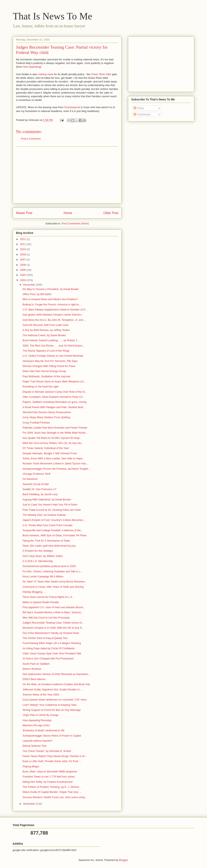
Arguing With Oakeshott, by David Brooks (47, 500)
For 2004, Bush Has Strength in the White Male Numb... (55, 433)
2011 (23, 244)
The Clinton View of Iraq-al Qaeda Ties (45, 638)
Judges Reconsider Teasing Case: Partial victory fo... (53, 623)
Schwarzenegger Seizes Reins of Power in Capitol (52, 736)
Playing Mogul (31, 766)
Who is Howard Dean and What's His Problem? (50, 299)
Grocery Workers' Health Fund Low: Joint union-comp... (55, 797)
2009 (23, 254)
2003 (23, 280)
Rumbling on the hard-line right (40, 387)
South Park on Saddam (36, 664)
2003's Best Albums (34, 679)
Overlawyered (72, 107)
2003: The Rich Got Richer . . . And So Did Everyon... (53, 346)
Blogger (123, 860)
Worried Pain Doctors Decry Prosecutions (47, 412)
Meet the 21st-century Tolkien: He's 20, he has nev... (53, 443)
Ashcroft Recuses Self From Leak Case (45, 325)
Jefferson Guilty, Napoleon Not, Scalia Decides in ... (52, 689)
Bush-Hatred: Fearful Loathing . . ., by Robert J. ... (52, 340)
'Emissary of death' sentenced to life (43, 730)
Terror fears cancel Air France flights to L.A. (48, 597)
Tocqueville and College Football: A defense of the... (53, 530)
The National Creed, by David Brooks (44, 335)
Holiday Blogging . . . (34, 592)
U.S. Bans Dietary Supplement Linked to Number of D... (55, 310)
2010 (23, 249)
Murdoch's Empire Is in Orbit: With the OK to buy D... (53, 628)
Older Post (111, 213)
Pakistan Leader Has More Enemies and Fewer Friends (55, 428)
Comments (142, 114)
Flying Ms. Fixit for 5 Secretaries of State (46, 541)
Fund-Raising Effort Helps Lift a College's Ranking (52, 643)
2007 (23, 260)
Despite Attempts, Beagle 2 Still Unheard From (50, 453)
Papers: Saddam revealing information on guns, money (54, 402)
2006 (23, 265)
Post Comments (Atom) (75, 223)
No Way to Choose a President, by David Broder (51, 289)
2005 (23, 270)
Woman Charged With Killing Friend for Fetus (49, 366)
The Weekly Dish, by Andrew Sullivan (44, 515)
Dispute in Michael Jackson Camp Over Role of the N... (55, 392)
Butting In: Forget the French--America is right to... (52, 304)
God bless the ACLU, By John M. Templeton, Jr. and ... (54, 320)
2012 (23, 239)
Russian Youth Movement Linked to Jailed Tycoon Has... (55, 463)
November (30, 804)
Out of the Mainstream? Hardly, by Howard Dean (51, 633)
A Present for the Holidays (38, 551)
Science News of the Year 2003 (41, 695)
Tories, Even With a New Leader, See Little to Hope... (53, 458)
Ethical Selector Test (34, 746)
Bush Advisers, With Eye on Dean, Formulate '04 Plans (54, 535)
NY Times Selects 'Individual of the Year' (46, 448)
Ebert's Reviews (32, 669)
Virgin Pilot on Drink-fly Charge (40, 715)
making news (45, 74)
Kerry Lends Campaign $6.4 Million (43, 576)
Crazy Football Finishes (36, 423)
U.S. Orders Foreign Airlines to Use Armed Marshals (53, 356)
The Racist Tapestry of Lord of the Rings (46, 351)
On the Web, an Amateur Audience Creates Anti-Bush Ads (56, 684)
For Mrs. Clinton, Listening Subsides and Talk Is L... (52, 571)
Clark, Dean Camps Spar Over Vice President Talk (52, 653)
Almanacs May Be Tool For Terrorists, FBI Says (50, 361)
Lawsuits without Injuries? (37, 741)
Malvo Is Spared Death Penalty (41, 602)
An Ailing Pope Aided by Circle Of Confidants (49, 648)
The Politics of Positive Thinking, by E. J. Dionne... (52, 787)
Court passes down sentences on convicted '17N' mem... (55, 700)
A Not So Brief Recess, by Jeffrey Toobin (46, 330)
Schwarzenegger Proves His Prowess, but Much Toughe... (56, 469)
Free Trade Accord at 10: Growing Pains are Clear (52, 510)
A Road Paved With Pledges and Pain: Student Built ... (54, 407)
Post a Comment (31, 139)
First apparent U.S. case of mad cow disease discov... (54, 607)
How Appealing (32, 67)
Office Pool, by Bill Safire (37, 294)
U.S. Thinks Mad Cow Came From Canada (47, 525)
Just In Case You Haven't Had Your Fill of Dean (50, 505)
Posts (139, 108)
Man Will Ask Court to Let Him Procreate (46, 618)
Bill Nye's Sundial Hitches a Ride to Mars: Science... (53, 612)
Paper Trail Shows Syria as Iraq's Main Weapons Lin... (54, 381)
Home (68, 213)
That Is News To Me (52, 16)
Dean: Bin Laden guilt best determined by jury (49, 546)
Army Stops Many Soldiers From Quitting (46, 417)
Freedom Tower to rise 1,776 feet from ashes (49, 777)
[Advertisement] (67, 175)
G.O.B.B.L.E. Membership (38, 561)
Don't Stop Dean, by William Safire (43, 556)
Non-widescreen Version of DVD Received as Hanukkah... (56, 674)
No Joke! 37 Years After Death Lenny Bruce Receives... (55, 582)
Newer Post (24, 213)
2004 (23, 275)
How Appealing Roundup (37, 720)
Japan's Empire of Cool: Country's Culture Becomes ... (54, 520)
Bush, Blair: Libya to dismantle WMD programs (50, 771)
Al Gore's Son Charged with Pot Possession (48, 658)
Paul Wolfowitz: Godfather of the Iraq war (46, 376)
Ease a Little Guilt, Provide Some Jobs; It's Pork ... (52, 761)
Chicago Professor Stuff (36, 474)
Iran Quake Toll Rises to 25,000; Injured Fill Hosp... (52, 438)
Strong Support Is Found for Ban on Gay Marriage (52, 710)
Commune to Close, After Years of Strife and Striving (53, 587)
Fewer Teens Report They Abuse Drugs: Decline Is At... (54, 756)
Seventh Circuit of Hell (35, 484)
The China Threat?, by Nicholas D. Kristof (47, 751)
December (30, 285)
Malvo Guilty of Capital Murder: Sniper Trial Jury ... (52, 792)
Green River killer (101, 74)
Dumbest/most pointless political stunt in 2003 (49, 566)
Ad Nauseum (30, 479)
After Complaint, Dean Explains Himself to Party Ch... (53, 397)
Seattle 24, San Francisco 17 (39, 489)
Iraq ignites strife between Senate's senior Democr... (53, 315)
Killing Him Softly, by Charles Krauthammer (48, 782)
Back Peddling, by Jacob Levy (40, 494)
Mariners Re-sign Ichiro (36, 725)
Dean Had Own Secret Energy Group (44, 371)
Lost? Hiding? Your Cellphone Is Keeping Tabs (49, 705)
